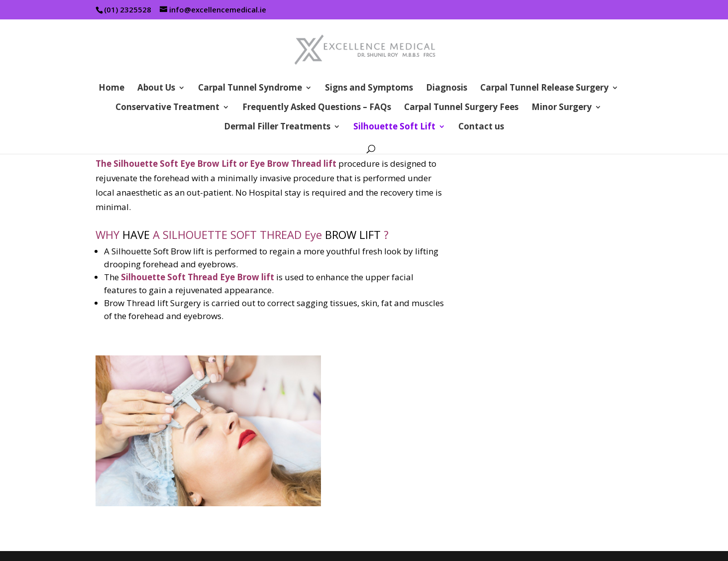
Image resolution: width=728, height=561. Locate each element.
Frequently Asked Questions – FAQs (317, 108)
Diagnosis (447, 89)
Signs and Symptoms (369, 89)
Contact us (481, 127)
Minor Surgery (562, 108)
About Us (156, 89)
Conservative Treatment (167, 108)
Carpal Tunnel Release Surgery (544, 89)
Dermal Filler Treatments (277, 127)
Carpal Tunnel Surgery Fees (461, 108)
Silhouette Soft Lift (394, 127)
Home (111, 89)
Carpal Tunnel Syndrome (250, 89)
